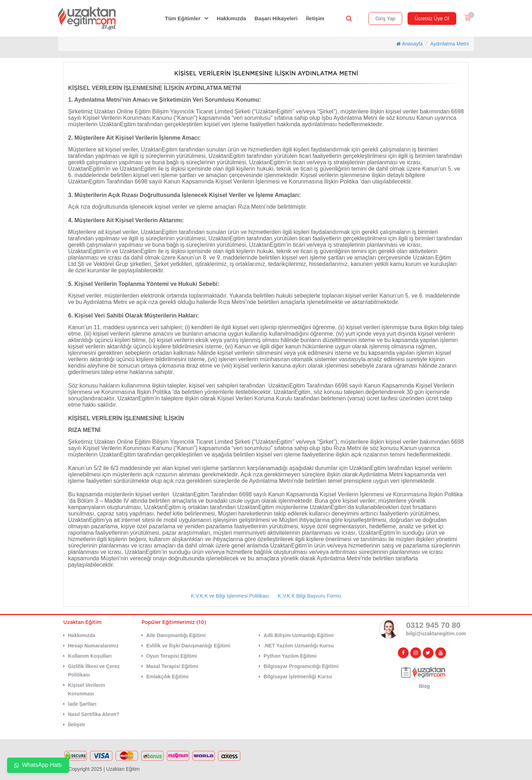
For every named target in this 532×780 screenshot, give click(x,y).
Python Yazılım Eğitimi (290, 656)
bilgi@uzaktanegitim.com (436, 634)
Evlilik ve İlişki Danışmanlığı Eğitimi (188, 646)
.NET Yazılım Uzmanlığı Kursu (299, 646)
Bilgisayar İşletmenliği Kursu (298, 677)
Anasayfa (409, 44)
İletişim (315, 18)
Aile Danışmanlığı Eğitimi (176, 635)
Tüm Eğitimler (183, 18)
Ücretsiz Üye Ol (432, 18)
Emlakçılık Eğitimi (167, 677)
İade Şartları (82, 704)
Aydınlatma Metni (449, 44)
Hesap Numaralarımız (93, 646)
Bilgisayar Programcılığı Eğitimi (301, 666)
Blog (424, 686)
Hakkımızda (232, 18)
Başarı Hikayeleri (276, 18)
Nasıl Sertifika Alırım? (94, 714)
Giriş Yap (385, 18)
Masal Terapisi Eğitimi (172, 666)
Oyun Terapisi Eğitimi (172, 656)
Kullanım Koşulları (90, 656)
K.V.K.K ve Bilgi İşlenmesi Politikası (230, 596)
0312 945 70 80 (433, 625)
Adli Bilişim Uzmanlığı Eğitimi (299, 635)
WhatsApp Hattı (38, 765)
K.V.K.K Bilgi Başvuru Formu (310, 596)
